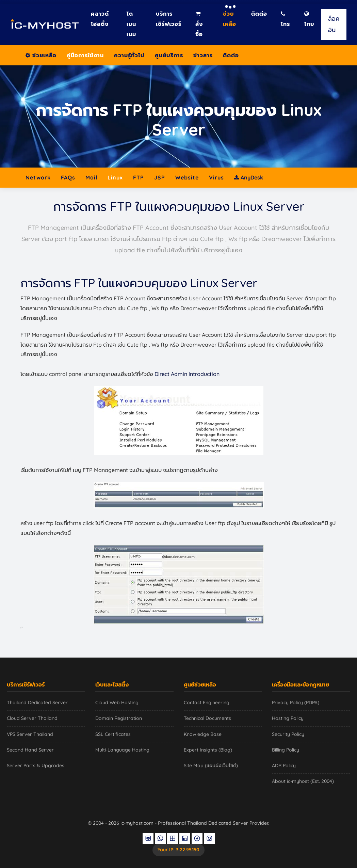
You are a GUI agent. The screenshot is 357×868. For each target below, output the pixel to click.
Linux (115, 177)
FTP (139, 177)
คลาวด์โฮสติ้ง (100, 19)
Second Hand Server (30, 750)
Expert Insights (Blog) (208, 750)
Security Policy (288, 734)
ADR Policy (284, 766)
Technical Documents (207, 718)
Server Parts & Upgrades (36, 766)
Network (38, 177)
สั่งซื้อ (199, 24)
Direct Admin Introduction (187, 374)
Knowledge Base (203, 734)
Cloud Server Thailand (32, 718)
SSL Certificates (113, 734)
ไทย (309, 19)
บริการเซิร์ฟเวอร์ (169, 19)
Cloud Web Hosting (117, 703)
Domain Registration (119, 718)
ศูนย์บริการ (169, 55)
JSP (160, 177)
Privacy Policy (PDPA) (296, 703)
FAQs (68, 177)
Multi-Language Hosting (122, 750)
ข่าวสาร (203, 55)
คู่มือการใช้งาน (85, 55)
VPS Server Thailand (30, 734)
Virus (216, 177)
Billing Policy (286, 750)
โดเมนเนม (131, 24)
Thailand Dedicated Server (37, 703)
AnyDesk (249, 177)
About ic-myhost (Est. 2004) (303, 781)
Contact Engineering (207, 703)
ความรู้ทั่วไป (129, 55)
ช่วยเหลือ (230, 19)
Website (187, 177)
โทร (285, 19)
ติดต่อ (259, 14)
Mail (91, 177)
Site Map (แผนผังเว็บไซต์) (211, 766)
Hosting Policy (288, 718)
